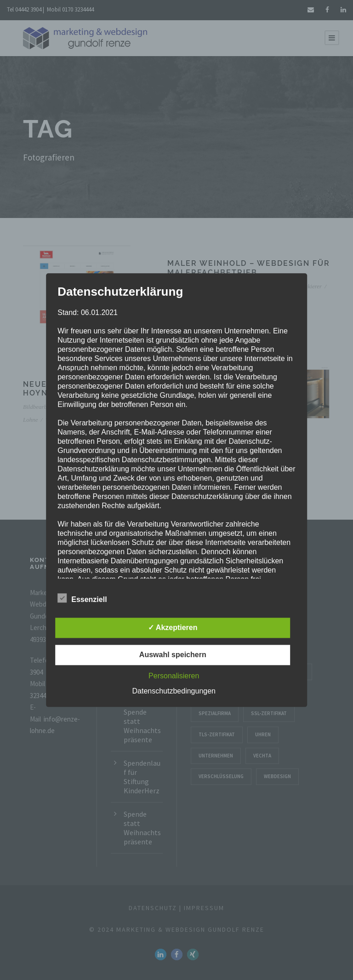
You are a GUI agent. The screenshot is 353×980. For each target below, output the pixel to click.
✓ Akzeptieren (173, 628)
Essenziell (82, 598)
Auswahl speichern (173, 655)
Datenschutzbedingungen (174, 691)
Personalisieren (174, 676)
